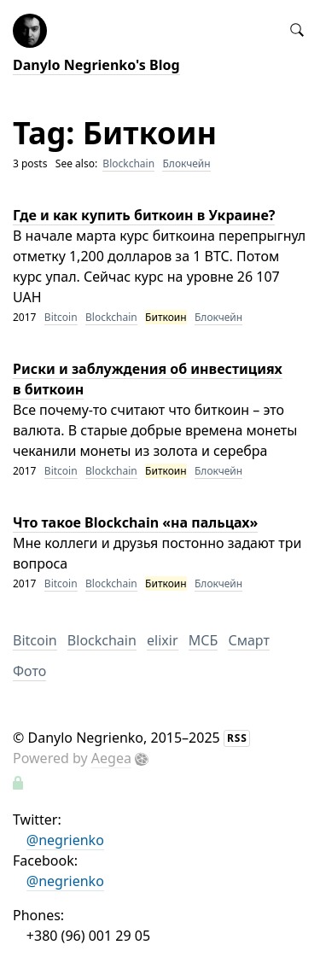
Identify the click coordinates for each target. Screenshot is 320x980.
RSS (237, 738)
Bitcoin (61, 317)
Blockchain (128, 163)
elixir (162, 640)
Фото (29, 671)
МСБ (204, 640)
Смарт (248, 640)
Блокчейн (186, 163)
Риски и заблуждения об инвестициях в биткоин (148, 379)
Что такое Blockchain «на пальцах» (135, 522)
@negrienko (65, 840)
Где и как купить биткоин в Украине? (144, 215)
